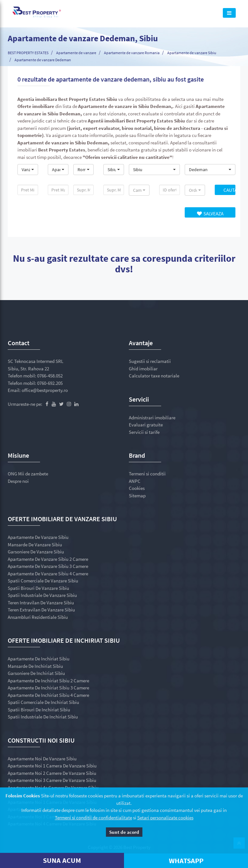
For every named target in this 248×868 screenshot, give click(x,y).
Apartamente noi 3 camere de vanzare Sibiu (52, 780)
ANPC (135, 481)
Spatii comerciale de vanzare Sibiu (43, 581)
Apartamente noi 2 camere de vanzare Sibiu (52, 773)
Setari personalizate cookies (165, 818)
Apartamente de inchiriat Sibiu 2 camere (48, 681)
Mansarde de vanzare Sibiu (35, 545)
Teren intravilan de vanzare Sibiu (41, 603)
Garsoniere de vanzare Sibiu (36, 552)
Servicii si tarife (144, 432)
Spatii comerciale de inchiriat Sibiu (43, 702)
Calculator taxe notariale (154, 376)
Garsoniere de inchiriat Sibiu (36, 673)
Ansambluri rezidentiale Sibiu (38, 617)
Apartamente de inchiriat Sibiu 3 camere (48, 688)
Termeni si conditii (147, 474)
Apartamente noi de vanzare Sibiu (42, 759)
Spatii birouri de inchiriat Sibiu (39, 710)
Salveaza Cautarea (210, 214)
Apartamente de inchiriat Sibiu (39, 659)
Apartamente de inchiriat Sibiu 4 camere (48, 695)
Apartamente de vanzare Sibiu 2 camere (48, 559)
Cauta (229, 190)
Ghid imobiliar (143, 369)
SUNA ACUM (62, 860)
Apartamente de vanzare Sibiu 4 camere (48, 574)
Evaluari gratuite (146, 425)
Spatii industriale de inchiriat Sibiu (43, 717)
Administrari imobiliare (152, 418)
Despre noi (18, 481)
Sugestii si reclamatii (150, 361)
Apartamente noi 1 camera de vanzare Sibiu (52, 766)
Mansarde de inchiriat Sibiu (35, 666)
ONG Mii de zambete (28, 474)
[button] (28, 170)
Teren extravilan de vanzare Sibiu (41, 610)
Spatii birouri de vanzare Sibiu (38, 588)
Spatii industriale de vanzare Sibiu (42, 595)
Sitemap (137, 496)
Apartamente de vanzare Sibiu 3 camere (48, 566)
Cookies (137, 488)
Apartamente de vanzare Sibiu (38, 537)
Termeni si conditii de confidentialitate (93, 818)
